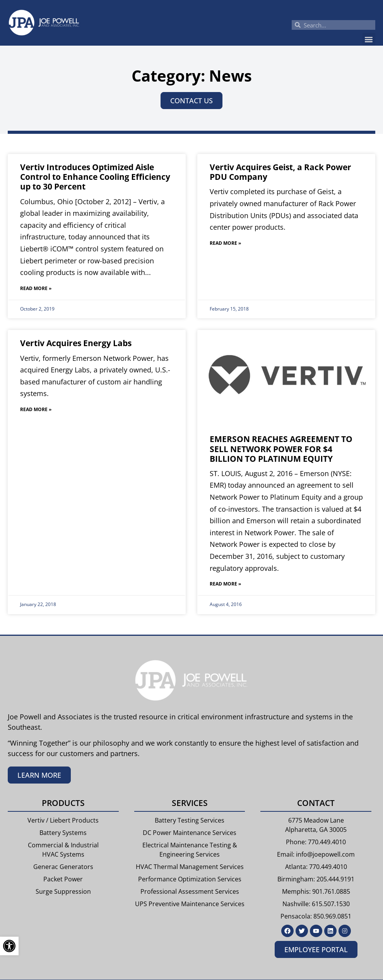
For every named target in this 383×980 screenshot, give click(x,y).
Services (190, 803)
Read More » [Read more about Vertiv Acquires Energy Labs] (36, 409)
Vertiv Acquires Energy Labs (76, 343)
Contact (316, 803)
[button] (369, 39)
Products (63, 803)
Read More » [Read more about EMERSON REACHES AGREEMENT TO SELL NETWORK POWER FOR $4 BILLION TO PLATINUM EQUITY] (225, 584)
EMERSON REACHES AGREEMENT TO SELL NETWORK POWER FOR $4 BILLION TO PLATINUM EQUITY (281, 449)
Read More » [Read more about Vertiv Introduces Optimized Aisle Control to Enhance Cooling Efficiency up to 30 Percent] (36, 288)
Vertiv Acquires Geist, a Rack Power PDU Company (280, 172)
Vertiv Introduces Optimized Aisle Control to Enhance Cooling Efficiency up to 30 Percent (95, 177)
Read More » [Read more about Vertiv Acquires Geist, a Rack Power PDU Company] (225, 243)
